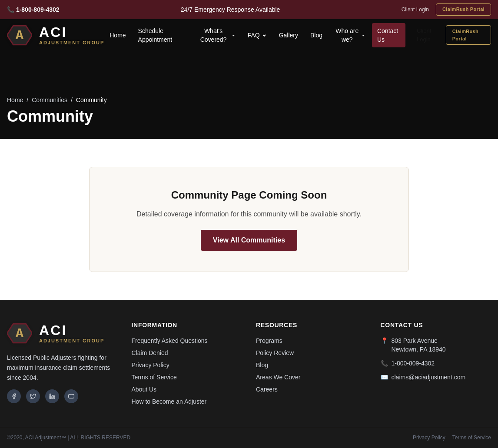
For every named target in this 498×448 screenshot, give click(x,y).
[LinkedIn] (52, 396)
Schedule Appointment (155, 35)
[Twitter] (33, 396)
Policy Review (275, 353)
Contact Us (388, 35)
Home (118, 35)
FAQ (257, 35)
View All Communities (249, 240)
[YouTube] (71, 396)
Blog (316, 35)
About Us (144, 389)
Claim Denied (150, 353)
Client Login (415, 10)
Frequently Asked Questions (170, 341)
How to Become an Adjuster (169, 402)
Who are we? (350, 35)
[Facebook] (14, 396)
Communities (50, 100)
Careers (267, 389)
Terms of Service (154, 377)
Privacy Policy (151, 365)
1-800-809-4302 (413, 363)
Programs (269, 341)
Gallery (289, 35)
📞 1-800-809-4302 (33, 10)
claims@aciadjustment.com (429, 377)
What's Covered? (218, 35)
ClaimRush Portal (463, 9)
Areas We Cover (278, 377)
